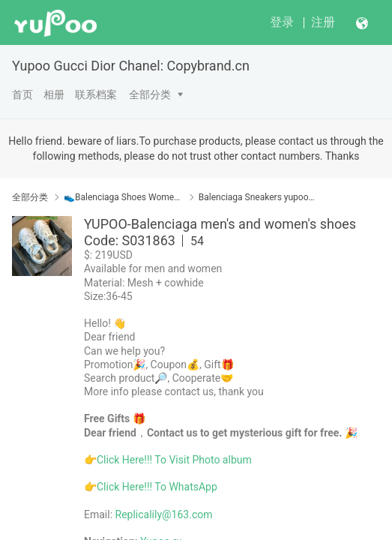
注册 (323, 22)
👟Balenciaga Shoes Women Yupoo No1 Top (123, 197)
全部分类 (150, 94)
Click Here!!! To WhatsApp (157, 487)
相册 (54, 94)
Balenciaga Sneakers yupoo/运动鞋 (258, 197)
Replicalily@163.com (164, 514)
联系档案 (96, 94)
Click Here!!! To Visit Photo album (174, 460)
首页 (22, 94)
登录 (282, 22)
